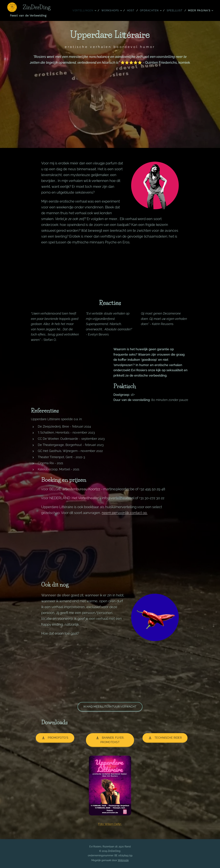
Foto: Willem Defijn (110, 824)
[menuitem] (81, 10)
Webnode (123, 860)
